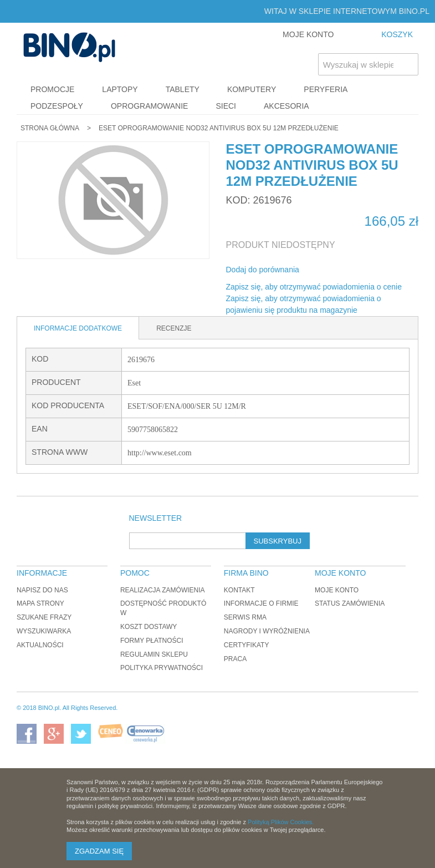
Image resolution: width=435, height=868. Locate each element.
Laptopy (120, 89)
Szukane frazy (44, 617)
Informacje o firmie (261, 603)
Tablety (183, 89)
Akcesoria (286, 106)
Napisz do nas (42, 590)
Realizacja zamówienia (163, 590)
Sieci (226, 106)
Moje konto (337, 590)
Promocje (52, 89)
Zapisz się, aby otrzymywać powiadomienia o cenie (314, 287)
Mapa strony (40, 603)
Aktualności (40, 645)
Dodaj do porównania (263, 270)
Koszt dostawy (149, 627)
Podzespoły (57, 106)
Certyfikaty (247, 645)
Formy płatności (152, 641)
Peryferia (326, 89)
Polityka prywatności (162, 668)
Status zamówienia (350, 603)
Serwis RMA (245, 617)
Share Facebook (323, 270)
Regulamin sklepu (154, 654)
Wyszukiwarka (44, 631)
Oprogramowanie (150, 106)
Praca (235, 659)
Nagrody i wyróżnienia (267, 631)
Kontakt (239, 590)
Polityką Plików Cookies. (281, 822)
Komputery (252, 89)
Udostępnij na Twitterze (345, 270)
